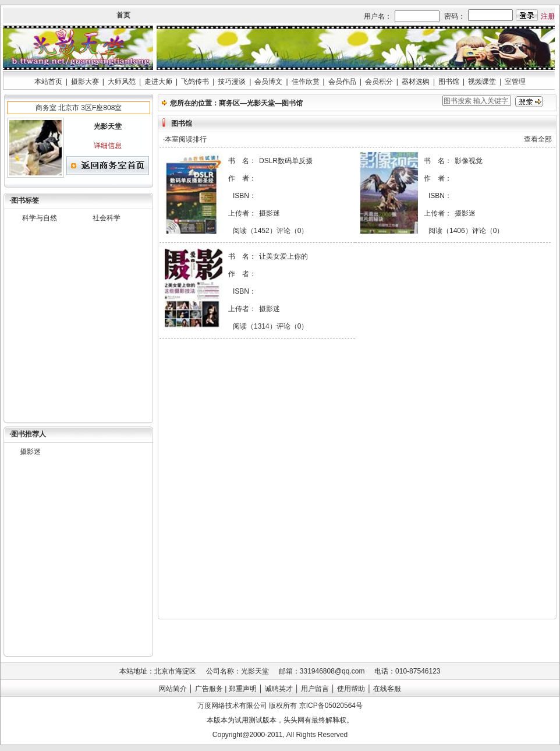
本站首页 (48, 82)
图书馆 (449, 82)
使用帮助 (351, 689)
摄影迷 (30, 452)
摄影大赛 (85, 82)
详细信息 (108, 146)
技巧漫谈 (232, 82)
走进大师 (158, 82)
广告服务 (209, 689)
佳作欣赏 (306, 82)
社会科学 (107, 218)
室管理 (515, 82)
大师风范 (122, 82)
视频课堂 (482, 82)
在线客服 (387, 689)
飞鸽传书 (195, 82)
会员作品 (342, 82)
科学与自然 (40, 218)
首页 (123, 15)
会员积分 (379, 82)
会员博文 (268, 82)
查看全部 (538, 139)
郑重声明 (243, 689)
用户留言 (315, 689)
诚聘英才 (279, 689)
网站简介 (173, 689)
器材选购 (416, 82)
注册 (548, 16)
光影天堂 (261, 103)
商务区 (229, 103)
